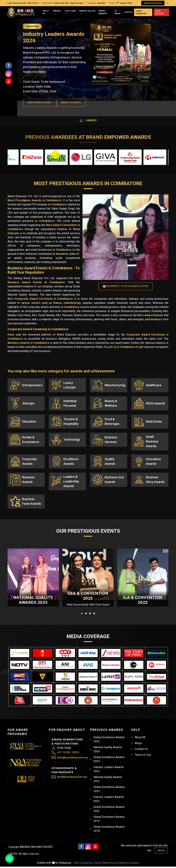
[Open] (55, 14)
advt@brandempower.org (72, 778)
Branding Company (128, 864)
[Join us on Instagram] (9, 73)
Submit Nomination (153, 3)
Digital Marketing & (105, 864)
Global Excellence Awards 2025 (109, 741)
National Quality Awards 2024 (108, 751)
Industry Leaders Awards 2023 (109, 771)
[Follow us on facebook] (9, 65)
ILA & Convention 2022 (143, 601)
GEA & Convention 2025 (88, 597)
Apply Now (70, 13)
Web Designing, (83, 864)
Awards (57, 13)
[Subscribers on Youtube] (9, 81)
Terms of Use (143, 756)
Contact (129, 12)
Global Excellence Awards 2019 (109, 820)
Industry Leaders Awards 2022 (109, 800)
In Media (118, 12)
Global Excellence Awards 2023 (109, 790)
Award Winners (103, 12)
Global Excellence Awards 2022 (109, 810)
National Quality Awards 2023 (33, 601)
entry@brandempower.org (72, 759)
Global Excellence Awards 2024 (109, 761)
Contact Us (141, 750)
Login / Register (159, 12)
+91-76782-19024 (68, 754)
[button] (82, 615)
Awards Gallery (87, 13)
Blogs (138, 744)
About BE (46, 12)
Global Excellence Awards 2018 (109, 830)
